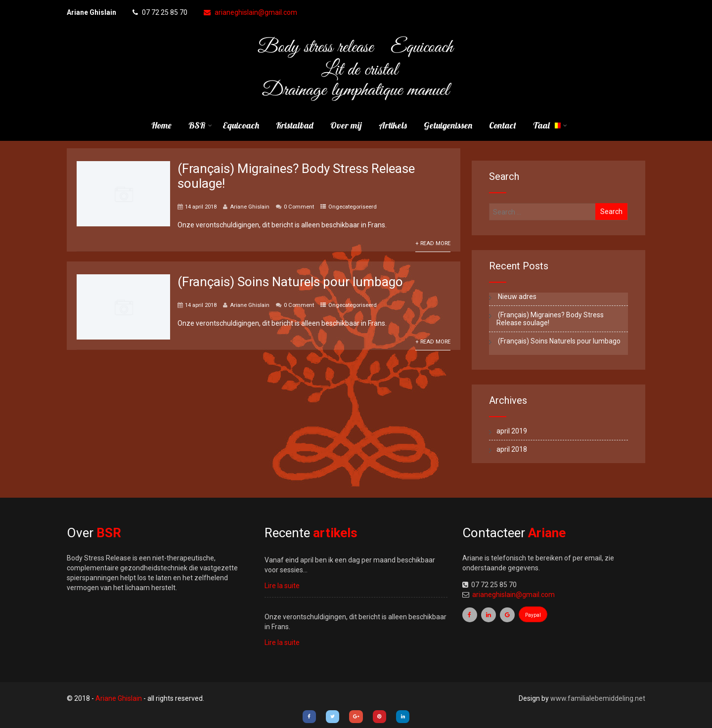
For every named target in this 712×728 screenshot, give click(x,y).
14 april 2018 (201, 207)
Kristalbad (295, 125)
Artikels (393, 125)
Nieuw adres (516, 297)
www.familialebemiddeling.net (598, 698)
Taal (550, 125)
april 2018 (512, 449)
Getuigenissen (448, 125)
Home (161, 125)
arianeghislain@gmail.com (250, 12)
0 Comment (299, 207)
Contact (503, 125)
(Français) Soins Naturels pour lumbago (290, 282)
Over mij (346, 125)
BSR (200, 125)
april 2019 (512, 431)
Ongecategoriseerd (353, 207)
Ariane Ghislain (250, 207)
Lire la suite (282, 586)
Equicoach (241, 125)
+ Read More (433, 243)
